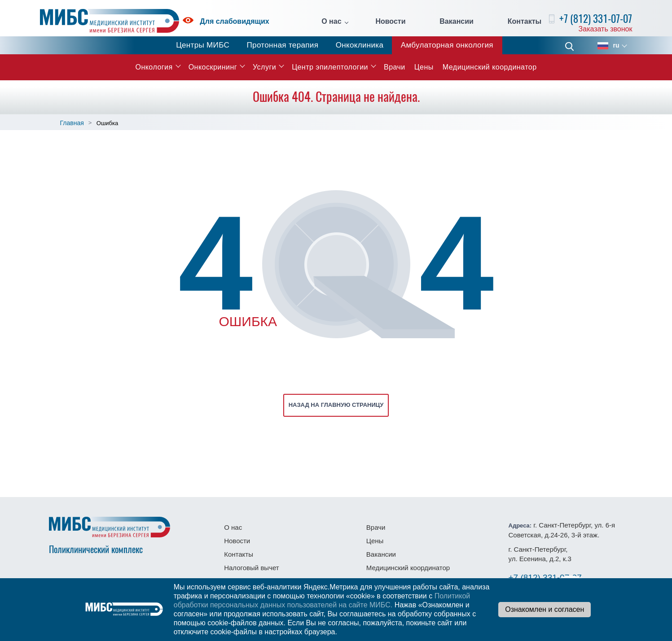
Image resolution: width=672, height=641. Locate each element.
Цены (424, 67)
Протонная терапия (283, 45)
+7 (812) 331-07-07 (596, 19)
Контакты (525, 22)
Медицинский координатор (490, 67)
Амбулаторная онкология (447, 45)
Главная (72, 123)
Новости (390, 22)
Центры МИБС (203, 45)
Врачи (395, 67)
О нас (331, 22)
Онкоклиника (360, 45)
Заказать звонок (606, 29)
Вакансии (457, 22)
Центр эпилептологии (330, 67)
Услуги (264, 67)
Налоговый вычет (252, 568)
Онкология (154, 67)
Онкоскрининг (213, 67)
